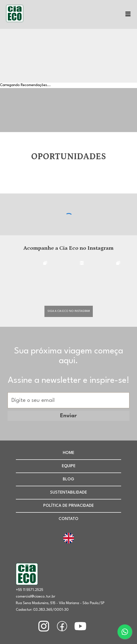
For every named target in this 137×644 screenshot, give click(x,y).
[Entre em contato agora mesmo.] (125, 632)
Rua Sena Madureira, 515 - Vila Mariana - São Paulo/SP (60, 603)
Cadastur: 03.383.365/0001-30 (42, 610)
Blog (68, 479)
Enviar (68, 416)
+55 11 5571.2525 (30, 590)
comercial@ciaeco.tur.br (36, 597)
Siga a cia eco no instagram (69, 311)
